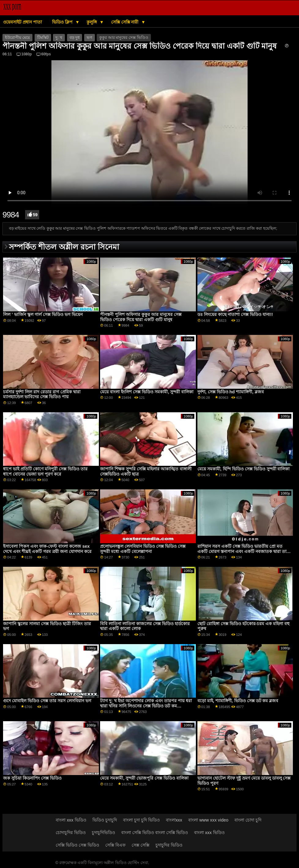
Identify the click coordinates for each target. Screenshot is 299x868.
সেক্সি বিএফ (115, 845)
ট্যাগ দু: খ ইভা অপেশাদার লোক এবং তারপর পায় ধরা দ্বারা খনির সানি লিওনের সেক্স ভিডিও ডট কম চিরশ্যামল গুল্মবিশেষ (146, 706)
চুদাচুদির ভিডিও (169, 845)
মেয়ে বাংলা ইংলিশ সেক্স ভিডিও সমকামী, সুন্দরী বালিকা (147, 392)
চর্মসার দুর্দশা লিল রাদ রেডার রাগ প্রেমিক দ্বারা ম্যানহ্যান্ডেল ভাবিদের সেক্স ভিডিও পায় (42, 394)
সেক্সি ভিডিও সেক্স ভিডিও (77, 845)
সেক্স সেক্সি (140, 845)
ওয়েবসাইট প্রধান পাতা (22, 22)
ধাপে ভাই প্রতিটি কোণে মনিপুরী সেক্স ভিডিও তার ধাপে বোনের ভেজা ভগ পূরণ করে (45, 471)
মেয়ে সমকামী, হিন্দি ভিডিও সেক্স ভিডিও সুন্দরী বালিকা (244, 469)
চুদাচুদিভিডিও (103, 833)
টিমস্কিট (43, 38)
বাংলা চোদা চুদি (248, 820)
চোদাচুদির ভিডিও (71, 833)
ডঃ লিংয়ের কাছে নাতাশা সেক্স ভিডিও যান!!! (235, 314)
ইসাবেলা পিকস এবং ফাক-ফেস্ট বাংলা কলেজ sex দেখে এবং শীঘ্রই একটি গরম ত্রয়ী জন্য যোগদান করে (47, 549)
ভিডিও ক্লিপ (63, 22)
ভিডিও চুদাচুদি (105, 820)
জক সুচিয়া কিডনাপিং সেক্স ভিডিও (32, 778)
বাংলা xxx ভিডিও (71, 820)
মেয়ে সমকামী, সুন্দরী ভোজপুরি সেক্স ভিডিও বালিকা (144, 778)
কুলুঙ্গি (92, 22)
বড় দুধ (75, 38)
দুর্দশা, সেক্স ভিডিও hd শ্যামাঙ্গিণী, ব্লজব (231, 392)
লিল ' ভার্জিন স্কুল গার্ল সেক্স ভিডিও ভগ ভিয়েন (43, 314)
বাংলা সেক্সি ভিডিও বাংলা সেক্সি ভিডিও (155, 833)
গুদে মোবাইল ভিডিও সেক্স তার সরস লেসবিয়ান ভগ (47, 701)
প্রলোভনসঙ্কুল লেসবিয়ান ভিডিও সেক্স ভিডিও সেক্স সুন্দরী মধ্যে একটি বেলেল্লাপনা (143, 549)
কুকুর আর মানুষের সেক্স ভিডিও (124, 38)
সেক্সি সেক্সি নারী (125, 22)
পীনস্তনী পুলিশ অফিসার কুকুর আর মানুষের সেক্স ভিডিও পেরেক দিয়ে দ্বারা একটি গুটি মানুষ (141, 317)
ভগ (90, 38)
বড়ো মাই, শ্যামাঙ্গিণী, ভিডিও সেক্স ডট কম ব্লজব (238, 701)
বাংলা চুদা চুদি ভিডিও (141, 820)
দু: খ (59, 38)
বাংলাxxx (174, 820)
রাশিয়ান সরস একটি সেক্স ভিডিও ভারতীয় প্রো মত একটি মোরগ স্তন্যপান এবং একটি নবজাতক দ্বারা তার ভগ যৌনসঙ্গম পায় (243, 551)
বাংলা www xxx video (208, 820)
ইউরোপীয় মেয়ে (17, 38)
